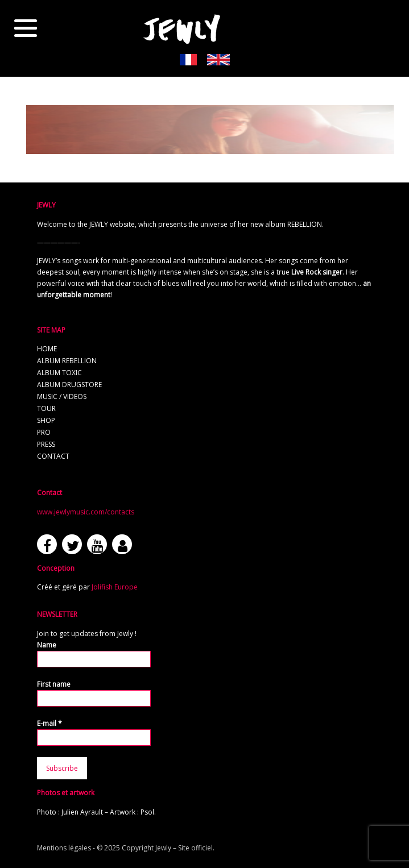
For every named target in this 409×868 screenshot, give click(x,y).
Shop (46, 420)
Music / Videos (62, 396)
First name (54, 684)
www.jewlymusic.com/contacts (86, 512)
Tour (46, 408)
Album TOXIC (59, 373)
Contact (53, 456)
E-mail (49, 723)
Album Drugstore (69, 385)
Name (47, 645)
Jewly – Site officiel (184, 848)
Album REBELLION (67, 361)
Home (47, 349)
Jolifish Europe (115, 587)
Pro (44, 432)
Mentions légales (64, 848)
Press (46, 444)
